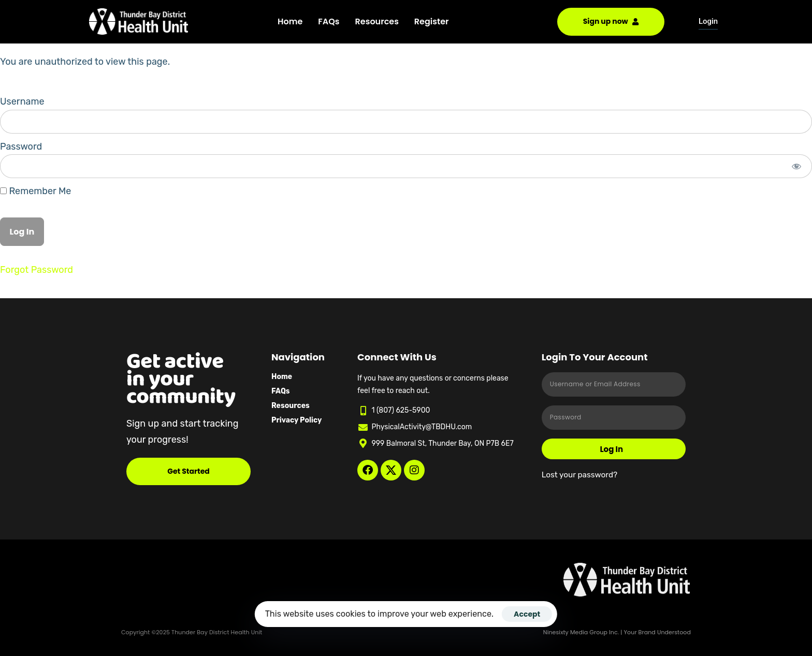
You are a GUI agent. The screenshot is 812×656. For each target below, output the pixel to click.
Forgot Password (37, 270)
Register (432, 21)
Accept (527, 614)
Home (290, 21)
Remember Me (35, 191)
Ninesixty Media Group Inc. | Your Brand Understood (617, 632)
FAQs (329, 21)
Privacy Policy (296, 420)
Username (22, 101)
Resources (377, 21)
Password (21, 147)
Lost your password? (579, 475)
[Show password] (797, 166)
